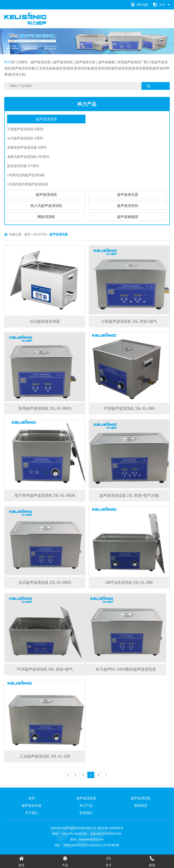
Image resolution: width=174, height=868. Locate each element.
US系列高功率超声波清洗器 (27, 184)
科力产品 (87, 104)
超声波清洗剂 (128, 206)
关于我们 (32, 813)
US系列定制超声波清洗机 (26, 175)
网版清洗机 (46, 217)
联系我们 (86, 813)
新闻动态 (141, 805)
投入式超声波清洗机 (46, 206)
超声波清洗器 (40, 62)
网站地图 (142, 5)
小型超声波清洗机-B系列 (25, 129)
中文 (162, 5)
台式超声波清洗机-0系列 (25, 138)
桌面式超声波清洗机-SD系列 (28, 157)
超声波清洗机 (46, 194)
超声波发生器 (85, 62)
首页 (27, 234)
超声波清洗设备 (23, 68)
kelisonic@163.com (91, 839)
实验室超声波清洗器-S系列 (27, 147)
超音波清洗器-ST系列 (23, 166)
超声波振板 (106, 62)
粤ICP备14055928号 (110, 828)
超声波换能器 (128, 217)
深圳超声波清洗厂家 (132, 62)
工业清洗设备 (46, 68)
